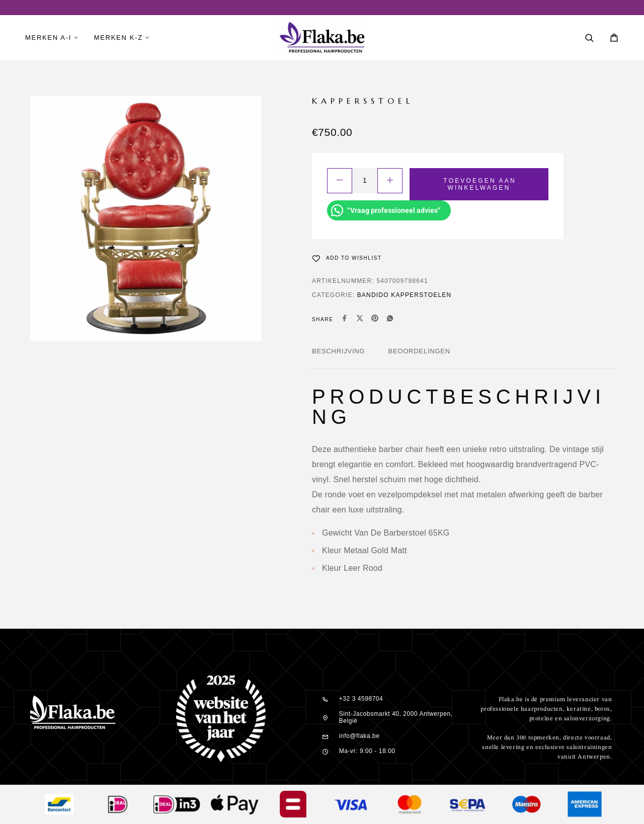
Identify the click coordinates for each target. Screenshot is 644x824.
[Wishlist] (347, 258)
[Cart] (614, 39)
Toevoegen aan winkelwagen (479, 184)
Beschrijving (338, 351)
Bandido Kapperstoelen (405, 295)
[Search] (589, 38)
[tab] (338, 358)
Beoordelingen (419, 351)
